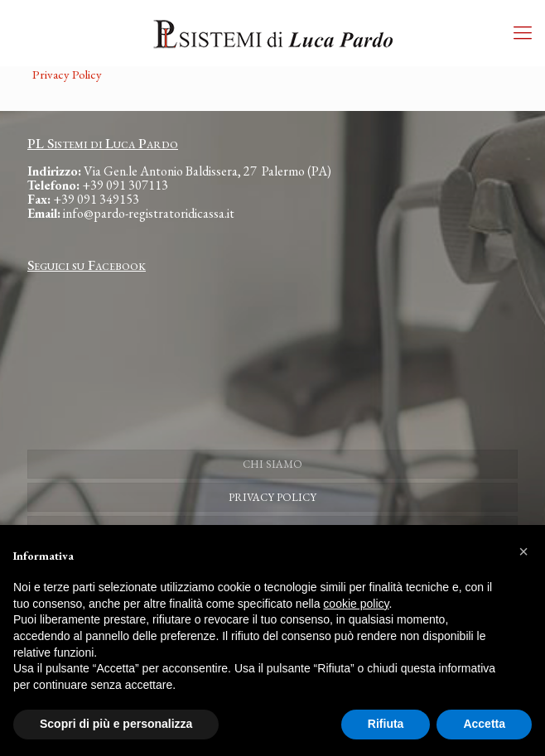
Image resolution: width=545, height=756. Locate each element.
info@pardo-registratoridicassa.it (149, 213)
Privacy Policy (67, 74)
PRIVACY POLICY (272, 497)
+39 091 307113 (125, 185)
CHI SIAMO (272, 464)
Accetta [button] (484, 724)
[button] (523, 551)
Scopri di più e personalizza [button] (116, 724)
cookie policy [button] (356, 604)
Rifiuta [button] (386, 724)
